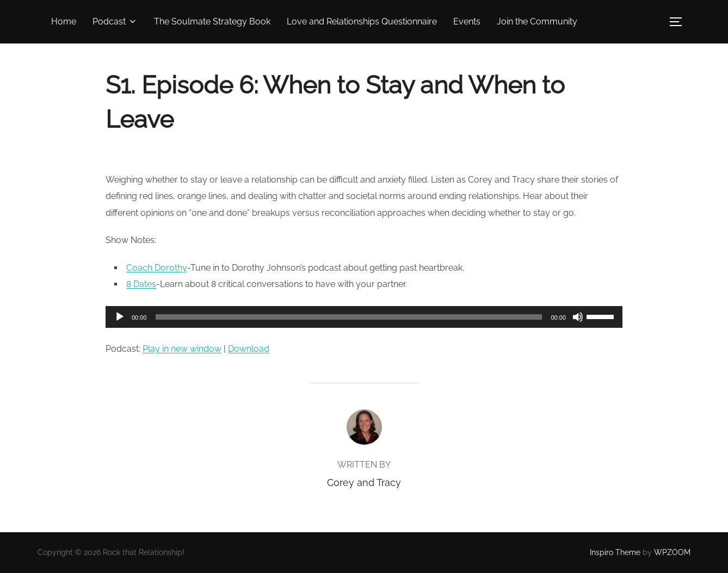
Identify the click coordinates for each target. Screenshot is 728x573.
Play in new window (182, 349)
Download (249, 349)
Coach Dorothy (157, 268)
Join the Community (537, 21)
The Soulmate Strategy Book (212, 21)
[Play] (120, 317)
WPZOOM (672, 552)
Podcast (115, 21)
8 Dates (141, 284)
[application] (364, 317)
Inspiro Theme (615, 552)
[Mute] (578, 317)
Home (64, 21)
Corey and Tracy (364, 482)
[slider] (349, 317)
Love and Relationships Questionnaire (362, 21)
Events (467, 21)
